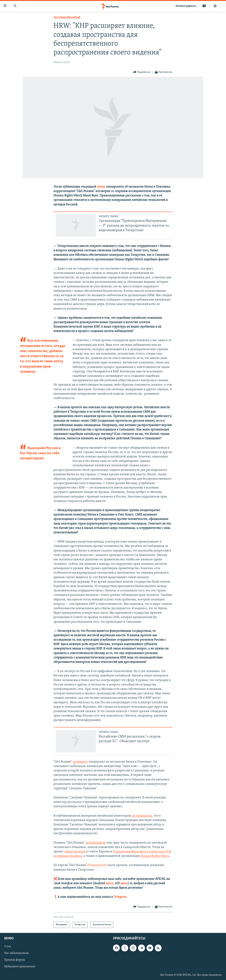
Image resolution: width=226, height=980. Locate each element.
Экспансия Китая (67, 18)
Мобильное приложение (20, 967)
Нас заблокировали (17, 953)
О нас (8, 946)
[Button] (142, 72)
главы (101, 187)
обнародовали (97, 865)
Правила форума (15, 960)
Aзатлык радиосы (186, 6)
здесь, (109, 883)
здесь (124, 883)
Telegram (120, 897)
